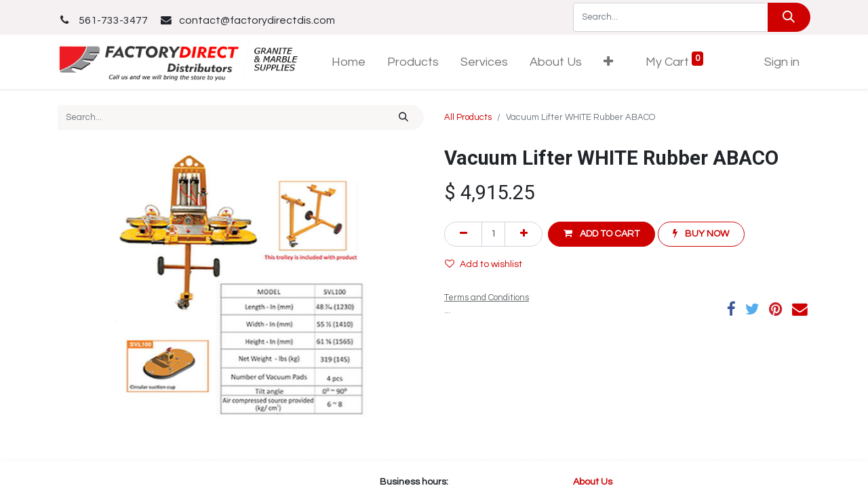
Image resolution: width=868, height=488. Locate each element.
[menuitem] (349, 62)
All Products (468, 117)
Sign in (782, 62)
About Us (594, 482)
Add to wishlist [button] (484, 264)
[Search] (789, 17)
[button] (608, 62)
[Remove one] (463, 234)
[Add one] (524, 234)
